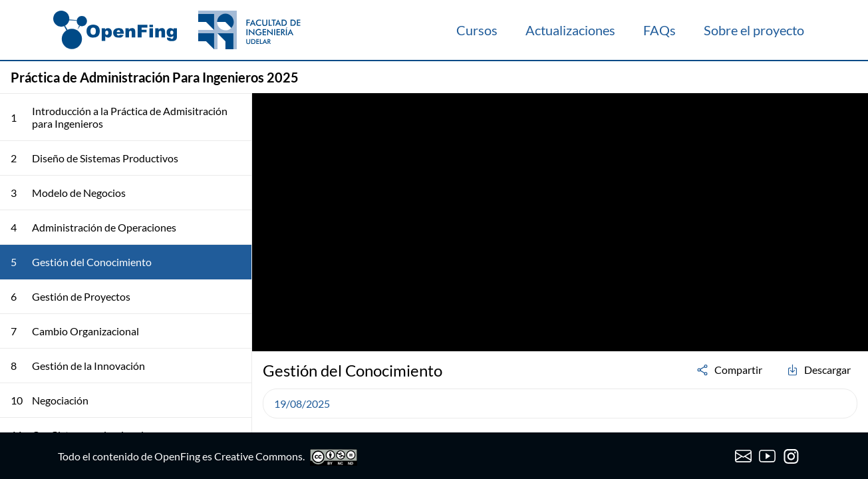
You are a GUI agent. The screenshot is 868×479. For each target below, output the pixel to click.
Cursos (477, 30)
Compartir (729, 370)
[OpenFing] (177, 30)
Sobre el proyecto (754, 30)
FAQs (659, 30)
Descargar (818, 370)
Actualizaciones (570, 30)
